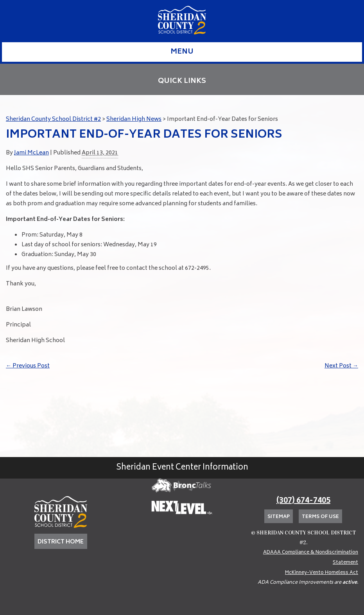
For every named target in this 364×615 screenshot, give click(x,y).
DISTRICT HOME (61, 542)
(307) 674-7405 (303, 501)
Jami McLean (31, 153)
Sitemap (279, 517)
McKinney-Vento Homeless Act (322, 573)
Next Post (341, 366)
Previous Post (28, 366)
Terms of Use (320, 517)
